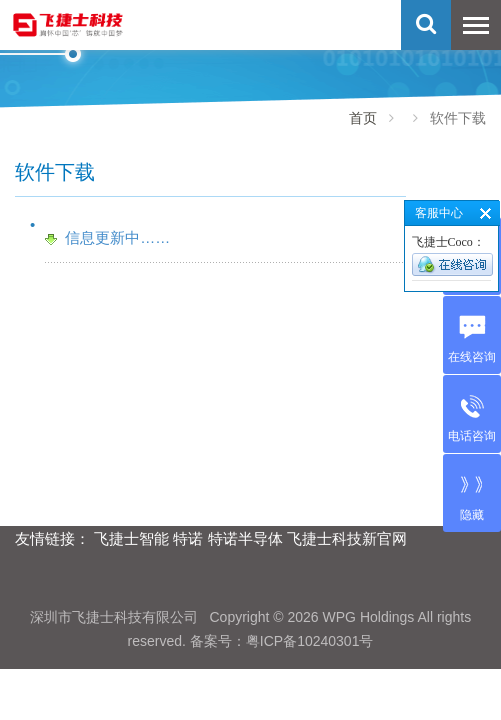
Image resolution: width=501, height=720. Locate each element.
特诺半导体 (245, 538)
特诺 (188, 538)
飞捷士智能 (131, 538)
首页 (363, 118)
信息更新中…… (117, 237)
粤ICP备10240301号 (310, 641)
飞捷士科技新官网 (347, 538)
